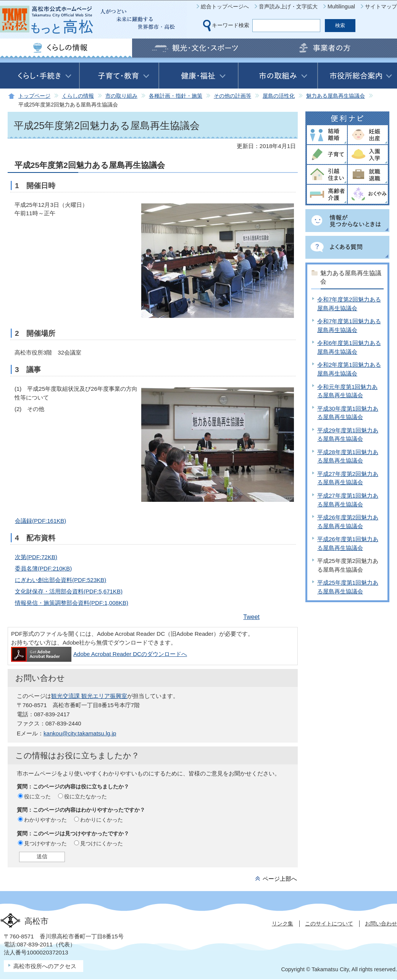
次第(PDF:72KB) (36, 557)
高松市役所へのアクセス (45, 966)
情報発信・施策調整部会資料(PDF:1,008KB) (72, 603)
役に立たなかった (86, 796)
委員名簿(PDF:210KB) (43, 568)
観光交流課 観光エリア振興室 (89, 696)
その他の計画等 (232, 96)
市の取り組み (121, 96)
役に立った (37, 796)
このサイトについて (329, 924)
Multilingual (341, 6)
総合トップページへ (225, 6)
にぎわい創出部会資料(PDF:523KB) (61, 580)
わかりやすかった (45, 820)
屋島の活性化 (279, 96)
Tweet (251, 617)
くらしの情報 (78, 96)
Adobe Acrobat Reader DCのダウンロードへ (99, 654)
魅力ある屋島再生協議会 (336, 96)
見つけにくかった (102, 843)
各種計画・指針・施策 (176, 96)
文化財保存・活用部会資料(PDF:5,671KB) (69, 591)
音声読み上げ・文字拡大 (288, 6)
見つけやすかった (45, 843)
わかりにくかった (102, 820)
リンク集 (282, 924)
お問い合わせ (381, 924)
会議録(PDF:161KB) (40, 521)
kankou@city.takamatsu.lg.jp (80, 733)
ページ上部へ (280, 879)
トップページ (34, 96)
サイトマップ (381, 6)
